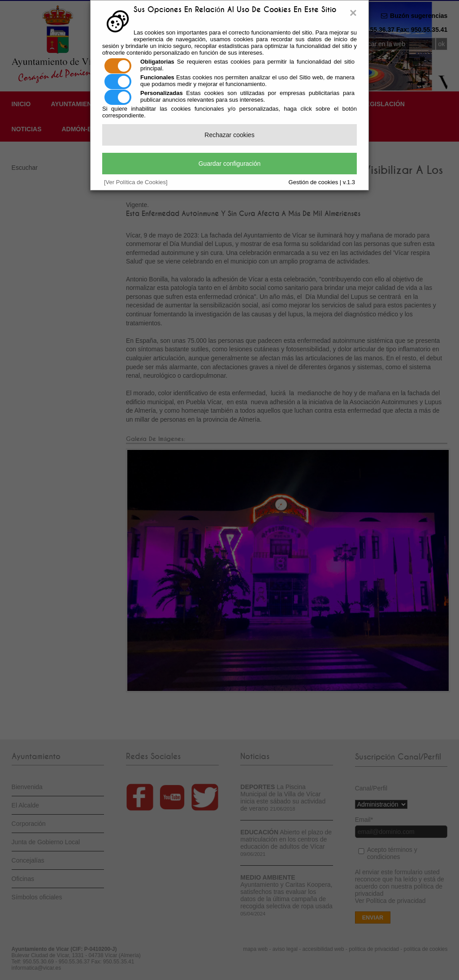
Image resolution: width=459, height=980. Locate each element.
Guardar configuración (230, 164)
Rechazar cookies (229, 135)
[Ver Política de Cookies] (136, 182)
